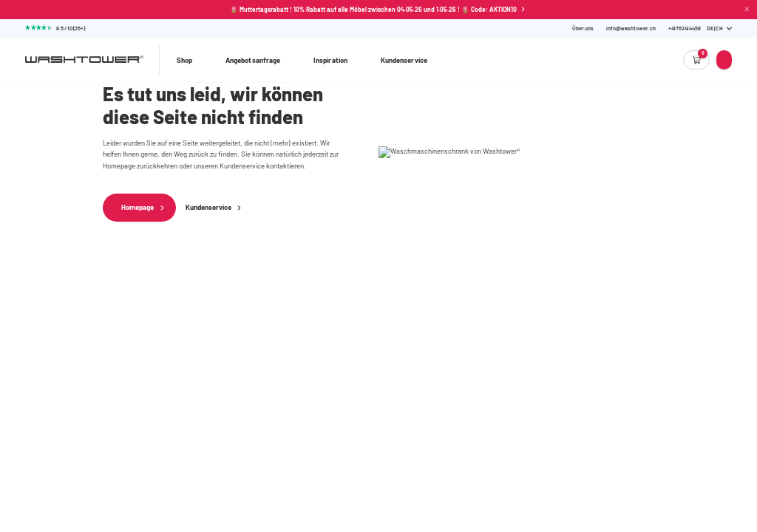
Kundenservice (404, 60)
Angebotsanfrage (253, 60)
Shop (184, 60)
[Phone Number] (685, 28)
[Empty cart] (696, 60)
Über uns (583, 28)
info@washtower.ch (631, 28)
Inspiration (330, 60)
